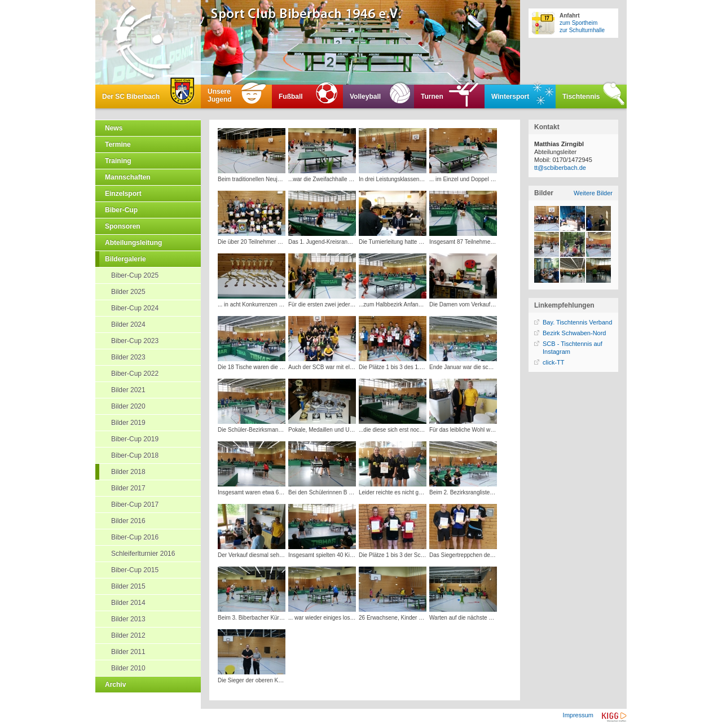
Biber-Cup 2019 (135, 439)
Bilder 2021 (128, 390)
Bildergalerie (126, 259)
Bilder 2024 (128, 324)
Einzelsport (123, 194)
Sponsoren (123, 226)
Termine (118, 144)
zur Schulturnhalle (582, 30)
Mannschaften (128, 177)
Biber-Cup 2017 (135, 505)
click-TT (554, 362)
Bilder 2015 (128, 586)
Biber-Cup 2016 (135, 537)
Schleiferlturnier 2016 (143, 554)
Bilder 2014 (128, 603)
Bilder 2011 (128, 652)
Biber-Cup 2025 (135, 275)
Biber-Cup (121, 210)
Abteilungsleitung (133, 243)
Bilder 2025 (128, 292)
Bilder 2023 (128, 357)
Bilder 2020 (128, 406)
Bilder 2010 (128, 668)
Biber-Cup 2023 (135, 341)
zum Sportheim (578, 23)
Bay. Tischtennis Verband (577, 322)
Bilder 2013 (128, 619)
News (114, 128)
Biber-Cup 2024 (135, 308)
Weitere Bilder (593, 193)
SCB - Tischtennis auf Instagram (573, 348)
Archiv (115, 685)
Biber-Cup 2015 (135, 570)
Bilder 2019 (128, 423)
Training (118, 161)
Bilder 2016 (128, 521)
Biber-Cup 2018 (135, 455)
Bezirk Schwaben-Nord (574, 333)
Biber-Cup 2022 (135, 374)
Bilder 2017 (128, 488)
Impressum (578, 715)
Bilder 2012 (128, 635)
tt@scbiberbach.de (560, 168)
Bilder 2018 (128, 472)
